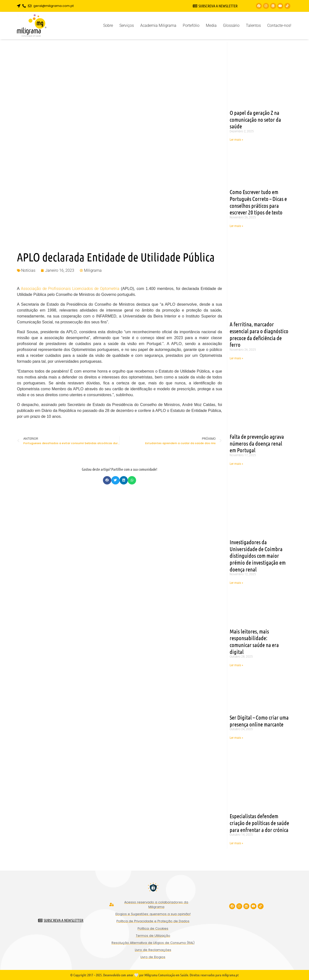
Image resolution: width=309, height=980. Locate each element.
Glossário (231, 25)
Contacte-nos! (279, 25)
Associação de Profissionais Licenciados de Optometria (70, 289)
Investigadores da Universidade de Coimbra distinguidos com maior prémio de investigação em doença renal (258, 556)
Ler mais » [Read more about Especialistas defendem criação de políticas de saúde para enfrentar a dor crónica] (236, 843)
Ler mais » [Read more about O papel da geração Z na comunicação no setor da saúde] (236, 140)
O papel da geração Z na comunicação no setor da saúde (255, 119)
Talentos (253, 25)
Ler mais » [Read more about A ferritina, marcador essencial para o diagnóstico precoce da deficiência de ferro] (236, 358)
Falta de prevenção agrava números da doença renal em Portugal (257, 443)
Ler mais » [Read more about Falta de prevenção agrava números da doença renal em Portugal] (236, 464)
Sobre (108, 25)
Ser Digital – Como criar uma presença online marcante (259, 721)
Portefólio (191, 25)
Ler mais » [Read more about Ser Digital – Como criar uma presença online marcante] (236, 738)
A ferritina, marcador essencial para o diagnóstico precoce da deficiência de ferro (259, 334)
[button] (107, 480)
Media (211, 25)
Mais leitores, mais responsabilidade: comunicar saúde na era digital (254, 641)
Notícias (28, 270)
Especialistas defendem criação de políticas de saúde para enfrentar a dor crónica (259, 823)
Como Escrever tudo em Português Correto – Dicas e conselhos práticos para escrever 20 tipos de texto (258, 202)
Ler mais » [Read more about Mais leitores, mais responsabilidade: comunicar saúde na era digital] (236, 665)
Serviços (127, 25)
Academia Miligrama (158, 25)
